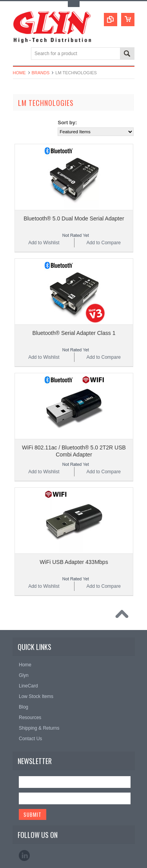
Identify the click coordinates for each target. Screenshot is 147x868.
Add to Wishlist (44, 243)
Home (19, 73)
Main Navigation (20, 54)
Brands (41, 73)
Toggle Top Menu (74, 4)
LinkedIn (24, 855)
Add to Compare (103, 243)
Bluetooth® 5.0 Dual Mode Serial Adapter (74, 218)
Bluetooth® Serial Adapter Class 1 (74, 333)
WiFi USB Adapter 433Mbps (74, 562)
